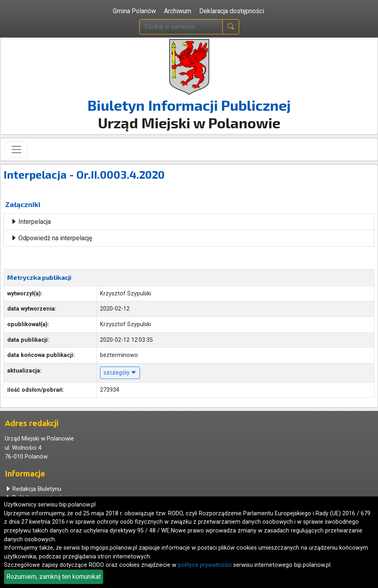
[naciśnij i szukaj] (231, 27)
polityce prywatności (205, 565)
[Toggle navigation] (16, 149)
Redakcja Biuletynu (33, 489)
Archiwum (178, 11)
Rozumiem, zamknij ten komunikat (54, 577)
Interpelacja (31, 222)
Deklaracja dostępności (232, 11)
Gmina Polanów (134, 11)
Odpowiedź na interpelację (51, 238)
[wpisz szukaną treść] (181, 27)
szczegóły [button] (120, 373)
